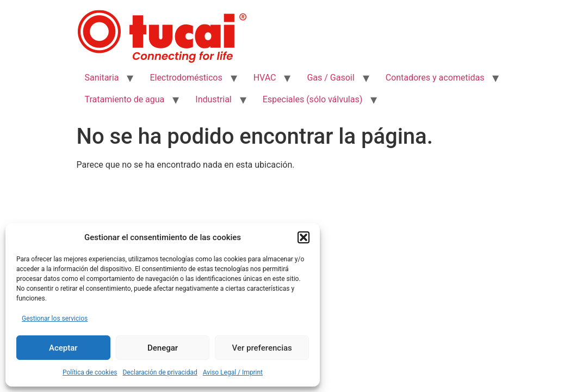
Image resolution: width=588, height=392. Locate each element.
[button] (304, 237)
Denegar (163, 348)
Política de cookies (90, 372)
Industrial (213, 99)
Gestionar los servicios (55, 318)
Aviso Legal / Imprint (233, 372)
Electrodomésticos (186, 78)
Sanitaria (102, 78)
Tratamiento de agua (125, 99)
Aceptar (63, 348)
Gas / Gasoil (330, 78)
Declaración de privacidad (160, 372)
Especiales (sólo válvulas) (312, 99)
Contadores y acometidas (435, 78)
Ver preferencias (262, 348)
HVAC (265, 78)
